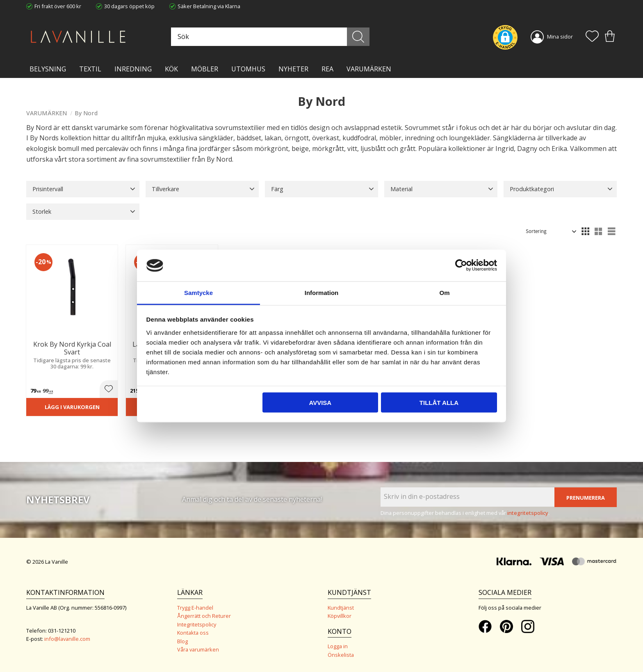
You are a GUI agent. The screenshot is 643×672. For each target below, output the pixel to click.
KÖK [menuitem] (171, 69)
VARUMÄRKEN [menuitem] (369, 69)
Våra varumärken (198, 649)
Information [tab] (322, 292)
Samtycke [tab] (198, 292)
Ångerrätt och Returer (204, 616)
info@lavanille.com (67, 639)
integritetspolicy (528, 513)
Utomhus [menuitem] (248, 69)
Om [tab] (444, 292)
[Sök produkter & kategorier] (269, 37)
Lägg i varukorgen (72, 407)
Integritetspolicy (197, 624)
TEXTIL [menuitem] (90, 69)
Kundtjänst (341, 608)
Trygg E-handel (195, 608)
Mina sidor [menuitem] (560, 37)
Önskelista (341, 655)
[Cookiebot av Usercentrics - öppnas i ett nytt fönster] (461, 265)
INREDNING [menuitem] (133, 69)
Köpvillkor (340, 616)
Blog (182, 641)
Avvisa (320, 403)
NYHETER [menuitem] (293, 69)
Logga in (338, 646)
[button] (592, 37)
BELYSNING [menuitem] (48, 69)
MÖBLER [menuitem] (205, 69)
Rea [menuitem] (327, 69)
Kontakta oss (193, 633)
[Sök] (358, 37)
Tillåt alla (439, 403)
